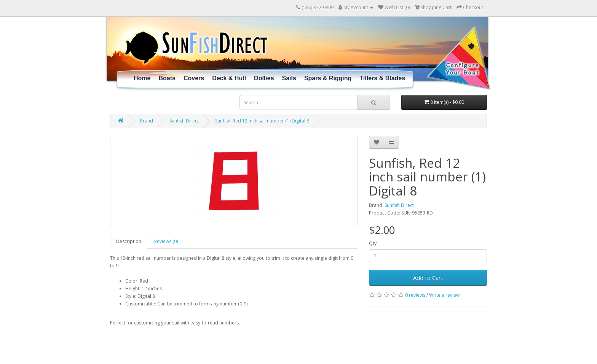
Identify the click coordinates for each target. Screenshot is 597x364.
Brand (146, 121)
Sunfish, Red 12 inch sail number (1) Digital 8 (262, 121)
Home (142, 78)
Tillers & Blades (382, 78)
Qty (373, 243)
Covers (194, 78)
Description (129, 241)
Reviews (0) (166, 241)
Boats (167, 78)
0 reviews (415, 295)
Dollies (264, 78)
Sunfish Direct (184, 121)
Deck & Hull (229, 78)
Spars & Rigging (328, 78)
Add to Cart (428, 278)
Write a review (444, 295)
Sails (289, 78)
